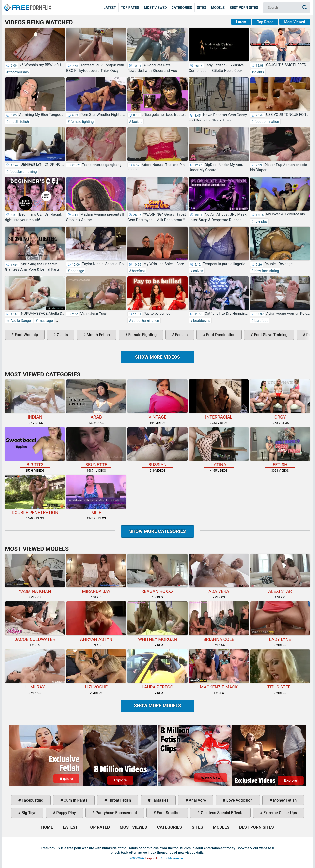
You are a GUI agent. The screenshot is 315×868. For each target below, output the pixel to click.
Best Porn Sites (244, 8)
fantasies (159, 800)
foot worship (19, 72)
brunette (96, 447)
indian (35, 399)
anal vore (197, 800)
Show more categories (157, 531)
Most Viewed (155, 8)
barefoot (138, 271)
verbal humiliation (145, 321)
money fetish (284, 800)
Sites (202, 8)
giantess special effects (221, 813)
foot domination (266, 122)
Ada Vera (219, 574)
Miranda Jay (96, 574)
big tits (35, 447)
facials (137, 122)
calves (198, 271)
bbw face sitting (266, 271)
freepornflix (152, 858)
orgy (280, 399)
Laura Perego (157, 669)
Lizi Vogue (96, 669)
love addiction (239, 800)
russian (157, 447)
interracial (219, 399)
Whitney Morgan (157, 621)
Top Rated (130, 8)
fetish (280, 447)
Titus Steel (280, 669)
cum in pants (75, 800)
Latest (110, 8)
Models (218, 8)
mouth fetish (19, 122)
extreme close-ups (280, 813)
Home (27, 4)
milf (96, 495)
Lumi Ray (35, 669)
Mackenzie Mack (219, 669)
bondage (77, 271)
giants (259, 72)
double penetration (35, 495)
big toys (28, 813)
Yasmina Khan (35, 574)
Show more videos (158, 357)
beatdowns (201, 321)
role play (261, 221)
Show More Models (157, 706)
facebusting (32, 800)
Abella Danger (21, 321)
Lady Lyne (280, 621)
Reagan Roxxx (157, 574)
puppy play (66, 813)
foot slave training (23, 172)
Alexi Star (280, 574)
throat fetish (119, 800)
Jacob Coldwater (35, 621)
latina (219, 447)
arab (96, 399)
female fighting (82, 122)
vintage (157, 399)
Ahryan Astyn (96, 621)
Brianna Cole (219, 621)
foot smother (168, 813)
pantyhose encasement (116, 813)
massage (45, 321)
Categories (182, 8)
